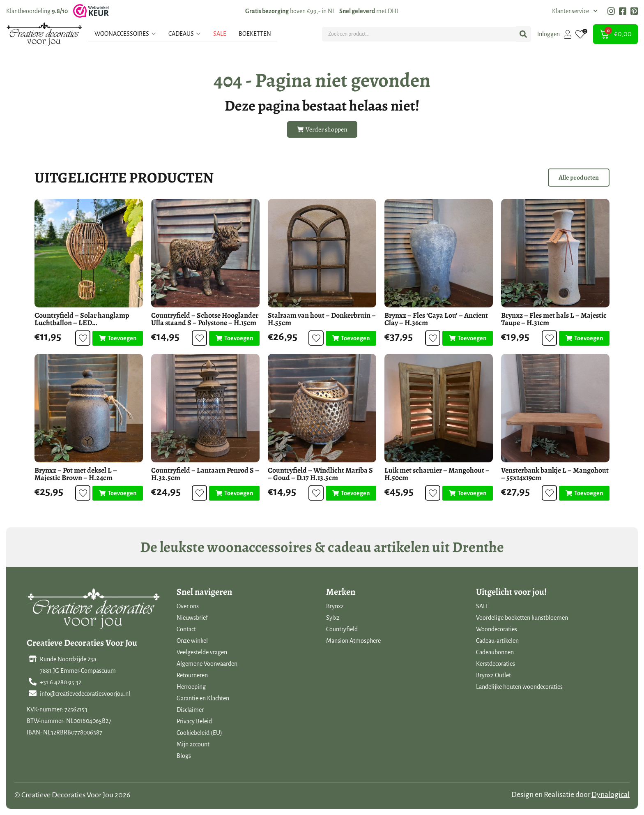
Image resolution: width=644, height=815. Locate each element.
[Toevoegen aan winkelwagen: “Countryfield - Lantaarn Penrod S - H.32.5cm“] (234, 493)
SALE (483, 606)
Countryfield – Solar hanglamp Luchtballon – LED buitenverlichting (82, 323)
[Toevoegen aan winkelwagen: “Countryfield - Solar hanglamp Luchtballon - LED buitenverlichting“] (118, 338)
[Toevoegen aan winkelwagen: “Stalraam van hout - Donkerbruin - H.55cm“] (351, 338)
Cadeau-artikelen (497, 641)
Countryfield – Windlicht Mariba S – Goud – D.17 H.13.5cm (320, 474)
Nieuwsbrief (192, 618)
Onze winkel (192, 641)
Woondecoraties (497, 629)
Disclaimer (190, 710)
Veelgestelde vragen (202, 652)
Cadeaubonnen (495, 652)
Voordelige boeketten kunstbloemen (522, 618)
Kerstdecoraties (496, 664)
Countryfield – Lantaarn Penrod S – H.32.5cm (205, 474)
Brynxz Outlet (493, 675)
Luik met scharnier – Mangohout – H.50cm (437, 474)
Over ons (188, 606)
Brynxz (335, 606)
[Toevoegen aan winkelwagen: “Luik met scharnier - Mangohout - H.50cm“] (468, 493)
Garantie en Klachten (203, 698)
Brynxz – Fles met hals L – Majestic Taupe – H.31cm (554, 319)
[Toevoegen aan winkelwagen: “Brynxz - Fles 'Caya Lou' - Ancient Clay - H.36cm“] (468, 338)
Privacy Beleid (194, 721)
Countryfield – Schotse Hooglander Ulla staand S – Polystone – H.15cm (205, 319)
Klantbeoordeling (37, 11)
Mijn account (193, 744)
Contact (186, 629)
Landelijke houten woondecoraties (519, 687)
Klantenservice (575, 11)
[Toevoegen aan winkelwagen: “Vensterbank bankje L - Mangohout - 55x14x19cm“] (584, 493)
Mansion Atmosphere (353, 641)
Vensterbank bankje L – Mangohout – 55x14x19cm (555, 474)
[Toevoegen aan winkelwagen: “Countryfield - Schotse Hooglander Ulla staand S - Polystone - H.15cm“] (234, 338)
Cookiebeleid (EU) (199, 733)
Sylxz (333, 618)
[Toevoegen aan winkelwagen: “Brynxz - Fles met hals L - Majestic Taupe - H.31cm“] (584, 338)
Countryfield (342, 629)
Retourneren (192, 675)
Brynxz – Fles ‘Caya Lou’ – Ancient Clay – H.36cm (436, 319)
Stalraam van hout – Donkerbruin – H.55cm (322, 319)
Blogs (184, 756)
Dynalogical (611, 794)
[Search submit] (523, 34)
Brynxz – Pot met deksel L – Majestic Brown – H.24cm (76, 474)
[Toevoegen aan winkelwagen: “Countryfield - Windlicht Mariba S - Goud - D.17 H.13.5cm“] (351, 493)
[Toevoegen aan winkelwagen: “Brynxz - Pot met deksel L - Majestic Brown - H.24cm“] (118, 493)
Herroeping (191, 687)
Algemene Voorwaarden (207, 664)
